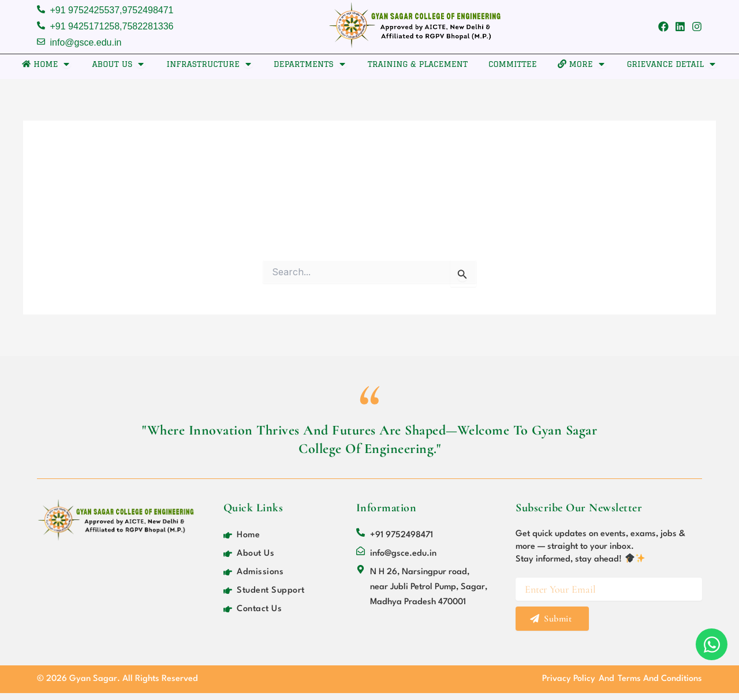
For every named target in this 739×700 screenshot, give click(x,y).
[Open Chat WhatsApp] (712, 644)
